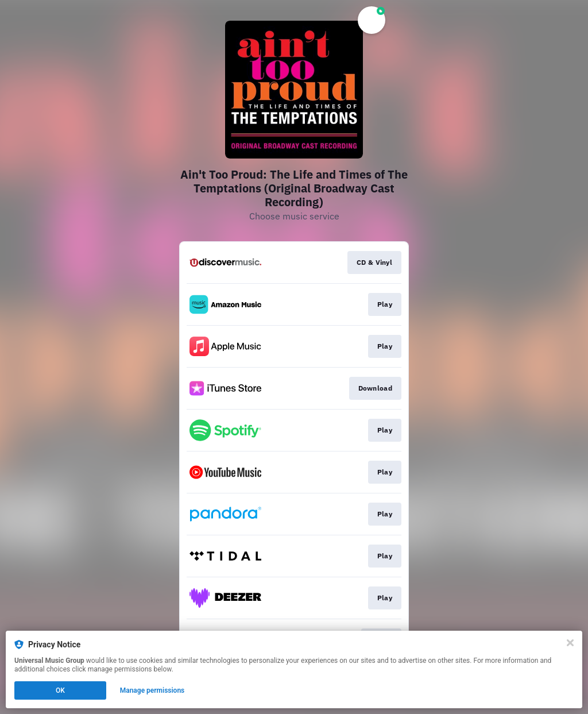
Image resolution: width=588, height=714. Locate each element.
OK (60, 690)
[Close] (570, 643)
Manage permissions (152, 690)
